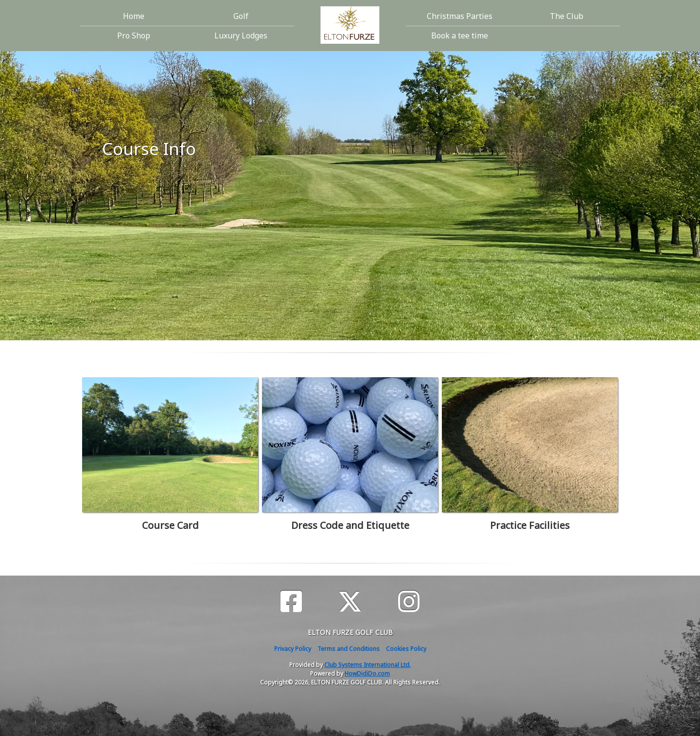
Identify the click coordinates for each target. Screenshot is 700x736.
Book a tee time (460, 35)
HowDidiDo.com (367, 674)
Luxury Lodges (241, 35)
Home (134, 16)
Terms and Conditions (349, 649)
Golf (241, 16)
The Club (567, 16)
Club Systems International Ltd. (367, 665)
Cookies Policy (406, 649)
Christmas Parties (460, 16)
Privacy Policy (293, 649)
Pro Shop (134, 35)
